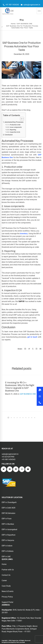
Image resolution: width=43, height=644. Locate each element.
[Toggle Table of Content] (21, 119)
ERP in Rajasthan (9, 535)
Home (13, 24)
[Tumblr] (33, 349)
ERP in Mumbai (8, 524)
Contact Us (6, 575)
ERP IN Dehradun (8, 513)
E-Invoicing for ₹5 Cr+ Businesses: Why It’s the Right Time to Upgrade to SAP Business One (20, 387)
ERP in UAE (6, 557)
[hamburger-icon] (39, 11)
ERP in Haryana (8, 540)
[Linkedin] (36, 349)
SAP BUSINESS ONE (25, 24)
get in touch (32, 337)
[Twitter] (29, 349)
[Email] (40, 349)
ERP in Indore (7, 546)
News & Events (8, 591)
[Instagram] (22, 469)
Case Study (6, 586)
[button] (40, 403)
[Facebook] (25, 349)
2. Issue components (15, 127)
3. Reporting (12, 130)
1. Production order (14, 125)
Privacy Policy (7, 597)
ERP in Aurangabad (9, 529)
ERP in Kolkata (8, 551)
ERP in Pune (7, 519)
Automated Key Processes (14, 122)
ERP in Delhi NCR (8, 508)
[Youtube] (28, 469)
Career (4, 580)
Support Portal (7, 602)
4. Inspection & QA (14, 132)
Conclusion (9, 135)
